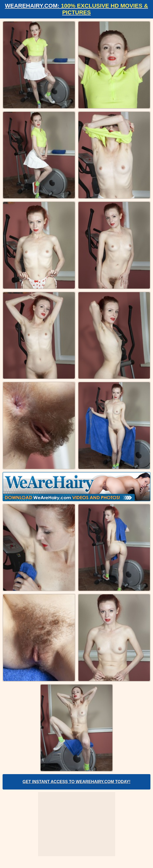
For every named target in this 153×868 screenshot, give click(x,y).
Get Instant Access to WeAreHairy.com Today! (77, 782)
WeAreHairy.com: (76, 9)
